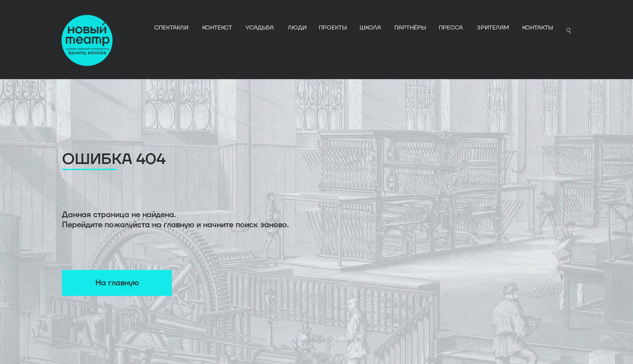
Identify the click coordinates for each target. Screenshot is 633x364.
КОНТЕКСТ (217, 28)
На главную (117, 283)
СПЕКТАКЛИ (171, 28)
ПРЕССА (451, 28)
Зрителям (493, 28)
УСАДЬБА (260, 28)
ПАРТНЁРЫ (410, 28)
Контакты (538, 28)
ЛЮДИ (297, 28)
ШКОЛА (370, 28)
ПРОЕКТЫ (333, 28)
